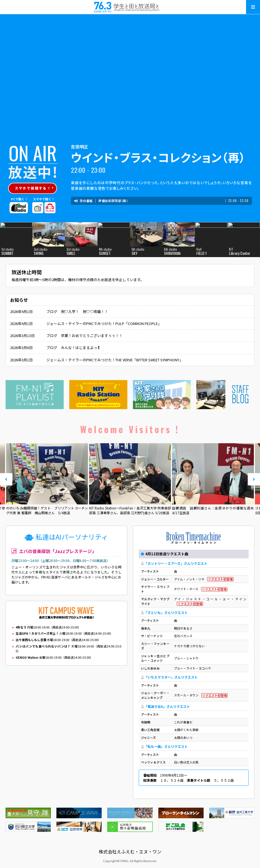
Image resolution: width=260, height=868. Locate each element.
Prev (6, 479)
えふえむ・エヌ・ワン (130, 7)
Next (254, 479)
